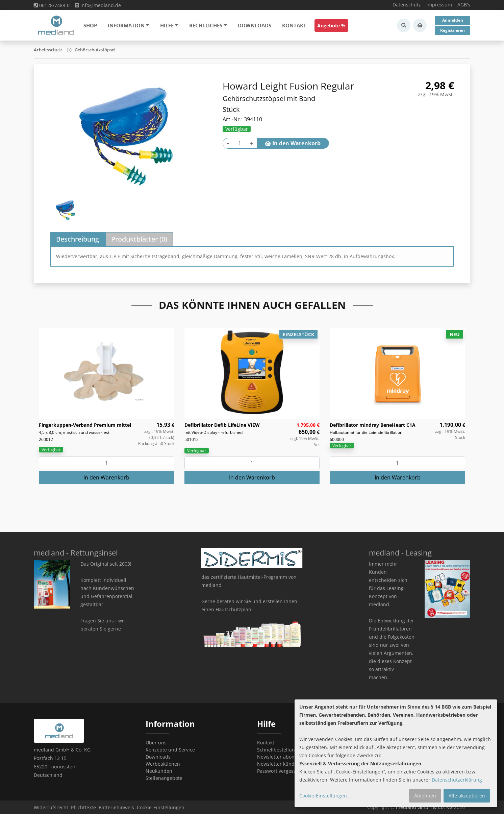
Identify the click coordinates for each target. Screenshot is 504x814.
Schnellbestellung (277, 750)
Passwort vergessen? (280, 771)
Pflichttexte (83, 807)
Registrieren (452, 30)
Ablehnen (425, 796)
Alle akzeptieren (467, 796)
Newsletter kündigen (281, 764)
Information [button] (129, 25)
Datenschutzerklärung (457, 780)
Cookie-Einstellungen (161, 807)
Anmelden (453, 20)
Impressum (439, 5)
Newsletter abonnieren (283, 757)
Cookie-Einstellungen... (325, 796)
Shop (90, 25)
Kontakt (294, 25)
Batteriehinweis (116, 807)
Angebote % (331, 26)
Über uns (156, 743)
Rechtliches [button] (208, 25)
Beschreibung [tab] (78, 239)
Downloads (255, 25)
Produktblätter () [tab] (139, 239)
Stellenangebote (164, 778)
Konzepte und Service (170, 750)
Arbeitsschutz (48, 50)
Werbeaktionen (163, 764)
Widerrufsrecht (51, 807)
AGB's (464, 5)
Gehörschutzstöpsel (95, 50)
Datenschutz (407, 5)
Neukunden (159, 771)
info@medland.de (98, 5)
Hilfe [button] (169, 25)
